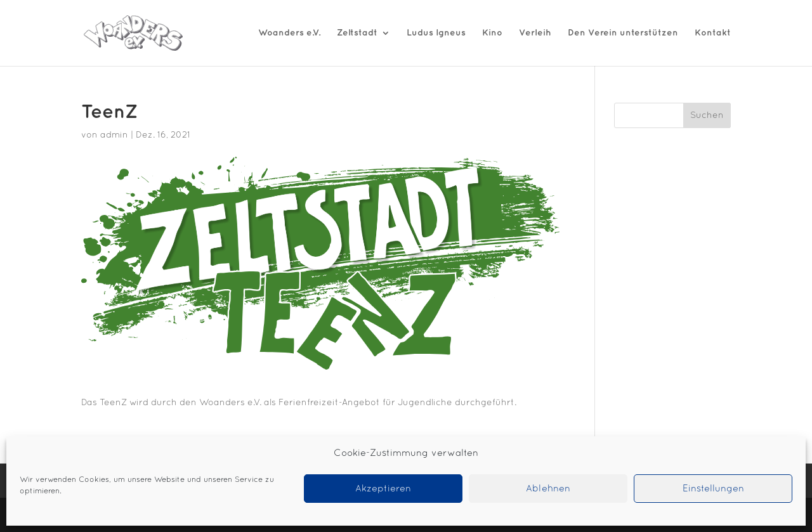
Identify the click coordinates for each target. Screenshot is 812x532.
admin (114, 135)
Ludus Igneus (436, 33)
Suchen (707, 116)
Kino (492, 33)
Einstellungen (713, 489)
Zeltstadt (357, 33)
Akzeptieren (383, 489)
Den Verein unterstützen (623, 33)
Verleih (535, 33)
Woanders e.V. (289, 33)
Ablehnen (548, 489)
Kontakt (713, 33)
